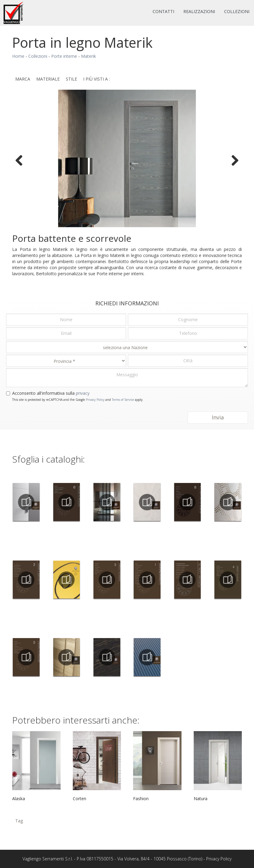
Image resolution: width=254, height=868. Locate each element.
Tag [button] (19, 821)
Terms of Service (123, 400)
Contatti (163, 11)
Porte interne (64, 56)
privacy (83, 393)
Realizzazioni (199, 11)
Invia (218, 417)
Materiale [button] (48, 79)
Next (233, 160)
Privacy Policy (95, 400)
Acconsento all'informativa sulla (51, 393)
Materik (88, 56)
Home (18, 56)
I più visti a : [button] (97, 79)
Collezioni (237, 11)
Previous (21, 160)
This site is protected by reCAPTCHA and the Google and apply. (78, 400)
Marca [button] (23, 79)
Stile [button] (71, 79)
